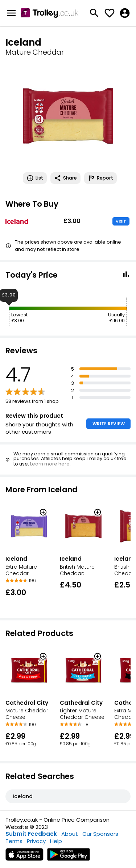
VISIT (121, 221)
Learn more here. (50, 464)
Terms (14, 841)
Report (100, 178)
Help (56, 841)
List (35, 178)
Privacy (36, 841)
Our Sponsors (100, 834)
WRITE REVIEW (109, 424)
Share (65, 178)
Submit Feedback (31, 834)
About (70, 834)
